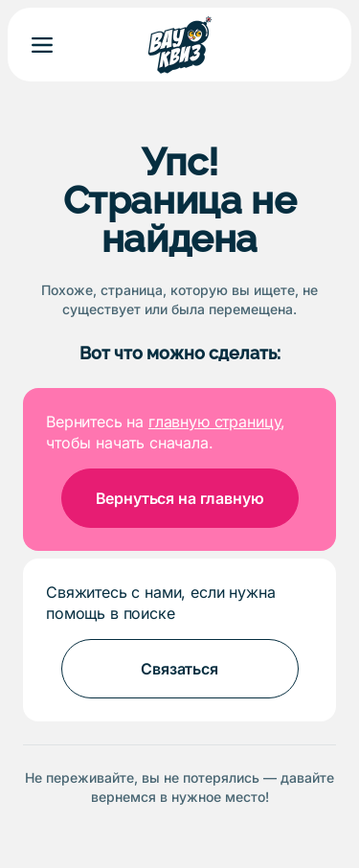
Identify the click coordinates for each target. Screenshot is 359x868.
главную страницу (214, 422)
